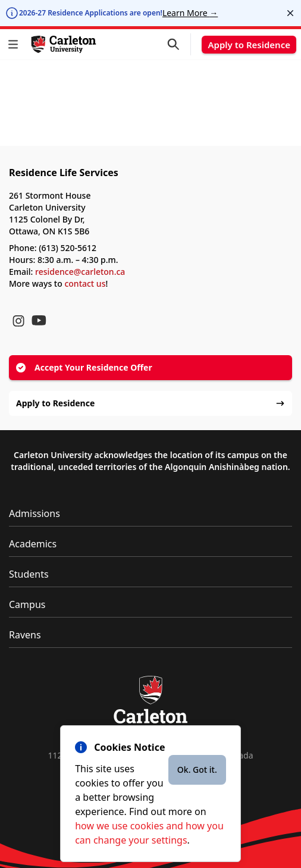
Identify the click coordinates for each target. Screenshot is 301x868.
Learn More (190, 13)
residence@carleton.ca (80, 272)
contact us (85, 283)
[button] (15, 44)
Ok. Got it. (197, 770)
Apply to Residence (249, 45)
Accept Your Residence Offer (84, 367)
